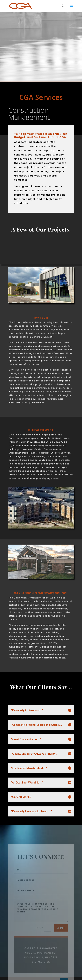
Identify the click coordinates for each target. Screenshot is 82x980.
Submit (61, 939)
